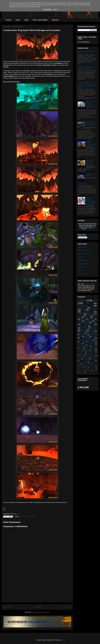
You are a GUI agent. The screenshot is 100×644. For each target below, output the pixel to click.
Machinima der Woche (85, 340)
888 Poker (82, 184)
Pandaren (80, 368)
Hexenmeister (82, 326)
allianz (87, 317)
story (95, 317)
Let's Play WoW (90, 366)
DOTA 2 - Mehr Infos (84, 250)
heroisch (84, 328)
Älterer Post (67, 607)
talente (87, 350)
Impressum (55, 20)
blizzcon (80, 333)
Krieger (94, 328)
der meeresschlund (83, 357)
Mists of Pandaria (89, 343)
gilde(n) (94, 336)
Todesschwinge (92, 354)
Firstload (81, 257)
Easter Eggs (86, 364)
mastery (87, 347)
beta (21, 517)
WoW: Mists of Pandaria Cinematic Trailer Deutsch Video (91, 105)
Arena (93, 350)
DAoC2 (80, 270)
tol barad (94, 371)
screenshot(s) (31, 517)
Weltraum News (83, 264)
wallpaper (82, 373)
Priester (94, 326)
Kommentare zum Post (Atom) (41, 612)
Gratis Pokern (82, 254)
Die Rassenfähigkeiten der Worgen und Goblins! (86, 68)
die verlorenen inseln (87, 322)
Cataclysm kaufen (90, 284)
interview (80, 347)
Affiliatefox (90, 229)
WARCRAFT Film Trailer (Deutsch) (90, 162)
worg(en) (93, 310)
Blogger (64, 640)
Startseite (8, 20)
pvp (83, 310)
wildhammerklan (82, 362)
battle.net (83, 335)
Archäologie (81, 345)
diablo (87, 336)
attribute (94, 347)
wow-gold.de (82, 274)
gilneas (92, 331)
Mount (91, 352)
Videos (26, 20)
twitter (80, 343)
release (80, 316)
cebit (81, 355)
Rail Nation (92, 368)
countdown (87, 324)
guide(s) (90, 314)
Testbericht (81, 354)
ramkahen (94, 359)
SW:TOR (91, 345)
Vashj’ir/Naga (93, 333)
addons (92, 369)
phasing (86, 359)
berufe (83, 341)
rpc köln (80, 350)
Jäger (80, 321)
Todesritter (88, 321)
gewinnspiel (81, 371)
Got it (56, 10)
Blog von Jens (82, 267)
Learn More (47, 10)
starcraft (91, 341)
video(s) (82, 301)
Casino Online (82, 247)
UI (96, 340)
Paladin (94, 323)
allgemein (81, 308)
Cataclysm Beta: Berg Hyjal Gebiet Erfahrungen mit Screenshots (32, 30)
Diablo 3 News (82, 260)
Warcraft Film (82, 369)
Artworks (80, 352)
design (82, 348)
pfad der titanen (90, 348)
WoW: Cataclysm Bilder (40, 20)
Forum (81, 366)
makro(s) (88, 371)
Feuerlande (94, 364)
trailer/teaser (87, 338)
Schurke (83, 331)
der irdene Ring (90, 355)
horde (88, 316)
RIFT (86, 368)
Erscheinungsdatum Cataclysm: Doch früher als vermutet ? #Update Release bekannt (87, 85)
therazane (87, 361)
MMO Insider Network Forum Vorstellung (91, 124)
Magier (83, 329)
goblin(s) (87, 312)
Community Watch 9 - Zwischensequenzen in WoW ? (91, 200)
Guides (18, 20)
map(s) (25, 517)
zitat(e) (80, 314)
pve (95, 301)
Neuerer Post (8, 607)
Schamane (93, 329)
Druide (83, 319)
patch (95, 308)
